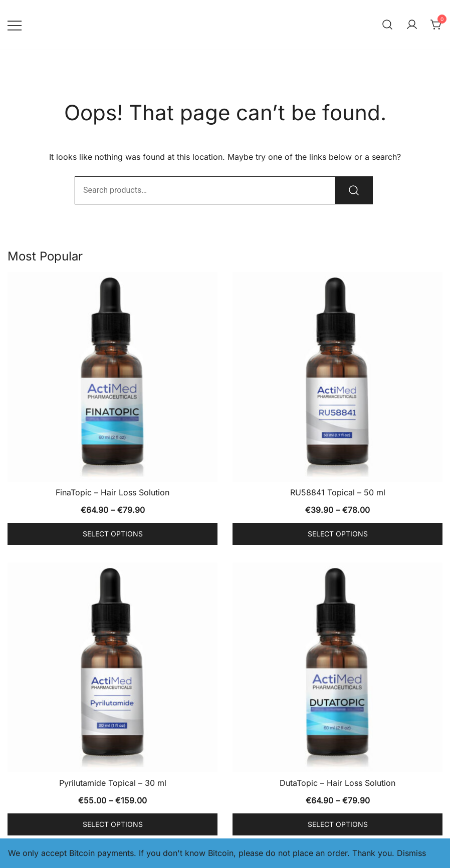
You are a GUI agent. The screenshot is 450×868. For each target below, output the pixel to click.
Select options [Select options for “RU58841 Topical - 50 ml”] (338, 534)
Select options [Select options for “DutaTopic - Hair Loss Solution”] (338, 824)
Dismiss (411, 853)
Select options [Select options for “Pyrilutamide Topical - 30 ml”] (113, 824)
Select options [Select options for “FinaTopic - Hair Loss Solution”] (113, 534)
